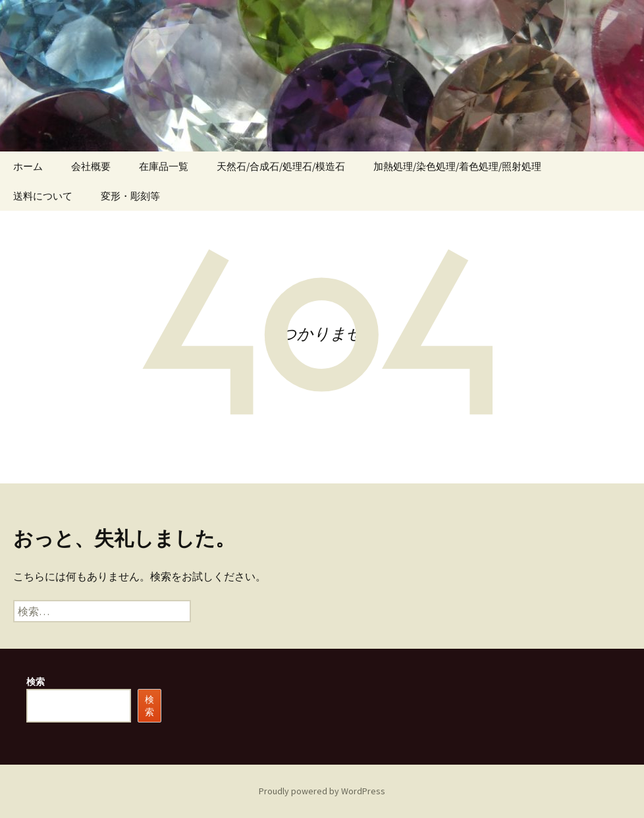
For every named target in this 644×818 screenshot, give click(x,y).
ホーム (28, 166)
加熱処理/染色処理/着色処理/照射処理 (457, 166)
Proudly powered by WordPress (322, 791)
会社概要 (91, 166)
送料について (43, 196)
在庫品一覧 (164, 166)
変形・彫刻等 (130, 196)
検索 (36, 682)
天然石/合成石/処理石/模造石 (281, 166)
